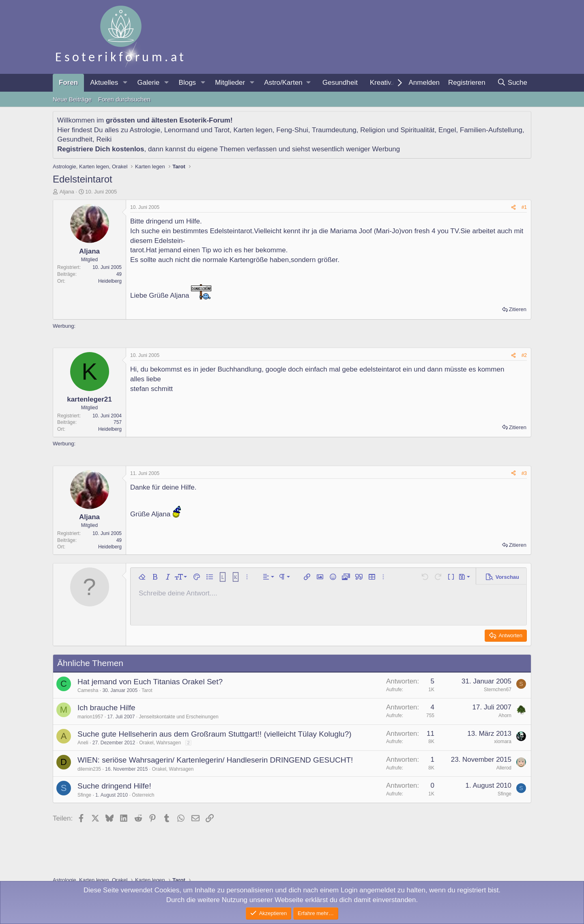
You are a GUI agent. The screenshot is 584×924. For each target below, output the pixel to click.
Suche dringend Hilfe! (114, 786)
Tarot (222, 130)
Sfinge (84, 795)
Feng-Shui (292, 130)
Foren (68, 83)
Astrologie (145, 130)
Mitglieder (230, 83)
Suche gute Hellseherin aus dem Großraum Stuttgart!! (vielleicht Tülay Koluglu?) (215, 734)
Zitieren (518, 309)
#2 (524, 355)
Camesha (88, 690)
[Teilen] (513, 207)
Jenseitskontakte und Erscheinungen (178, 717)
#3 (524, 473)
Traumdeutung (334, 130)
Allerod (504, 768)
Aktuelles (104, 83)
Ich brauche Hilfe (106, 708)
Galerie (148, 83)
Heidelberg (110, 281)
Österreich (143, 795)
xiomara (503, 741)
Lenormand (182, 130)
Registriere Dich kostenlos (101, 149)
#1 (524, 207)
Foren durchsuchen (124, 99)
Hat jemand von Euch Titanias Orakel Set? (150, 682)
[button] (125, 83)
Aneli (83, 743)
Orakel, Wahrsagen (160, 743)
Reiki (104, 139)
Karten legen (253, 130)
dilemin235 (89, 769)
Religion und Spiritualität (397, 130)
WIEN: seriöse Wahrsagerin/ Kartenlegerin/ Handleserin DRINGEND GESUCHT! (215, 760)
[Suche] (512, 83)
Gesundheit (340, 83)
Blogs (188, 83)
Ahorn (505, 716)
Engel (447, 130)
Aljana (67, 192)
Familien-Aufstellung (491, 130)
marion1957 (90, 717)
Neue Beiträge (72, 99)
